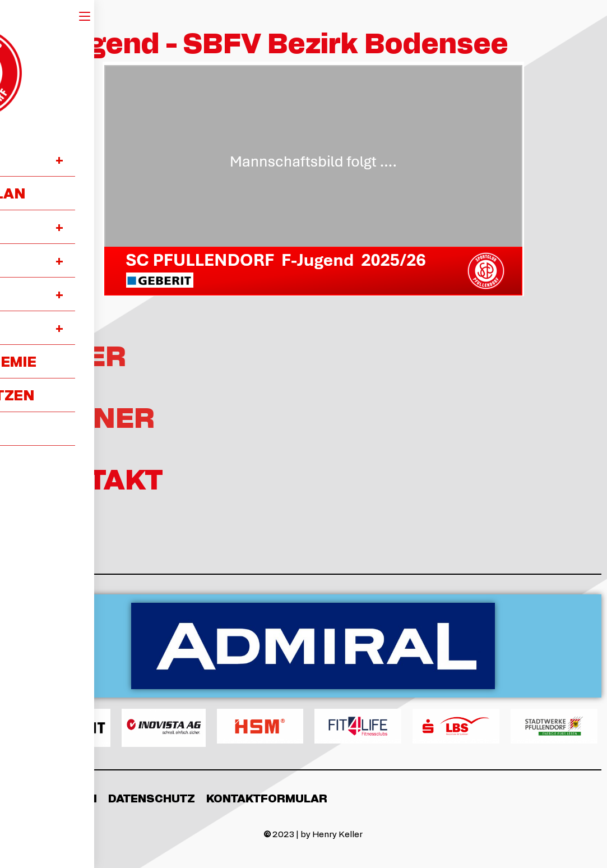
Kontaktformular (267, 798)
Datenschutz (152, 798)
